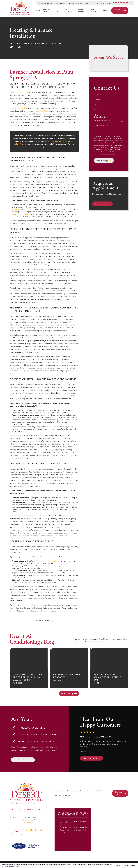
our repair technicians (48, 561)
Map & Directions (28, 822)
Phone (96, 105)
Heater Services (86, 791)
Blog (87, 3)
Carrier (28, 111)
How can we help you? (101, 125)
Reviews (58, 795)
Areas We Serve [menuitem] (47, 10)
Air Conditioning (71, 791)
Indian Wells (81, 830)
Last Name (98, 100)
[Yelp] (36, 830)
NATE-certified (19, 108)
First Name (98, 95)
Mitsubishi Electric (42, 111)
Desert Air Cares (60, 3)
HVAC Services (101, 791)
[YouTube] (31, 830)
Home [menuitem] (38, 10)
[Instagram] (27, 830)
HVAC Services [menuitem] (94, 10)
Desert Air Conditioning (19, 92)
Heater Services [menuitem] (81, 10)
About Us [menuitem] (58, 10)
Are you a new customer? (102, 120)
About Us (58, 791)
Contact (67, 795)
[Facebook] (22, 830)
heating (35, 95)
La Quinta (80, 835)
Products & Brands (75, 3)
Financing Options (45, 3)
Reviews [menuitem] (106, 10)
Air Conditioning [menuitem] (69, 10)
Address (97, 115)
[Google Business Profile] (41, 830)
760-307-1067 (121, 3)
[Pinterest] (22, 835)
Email (96, 110)
